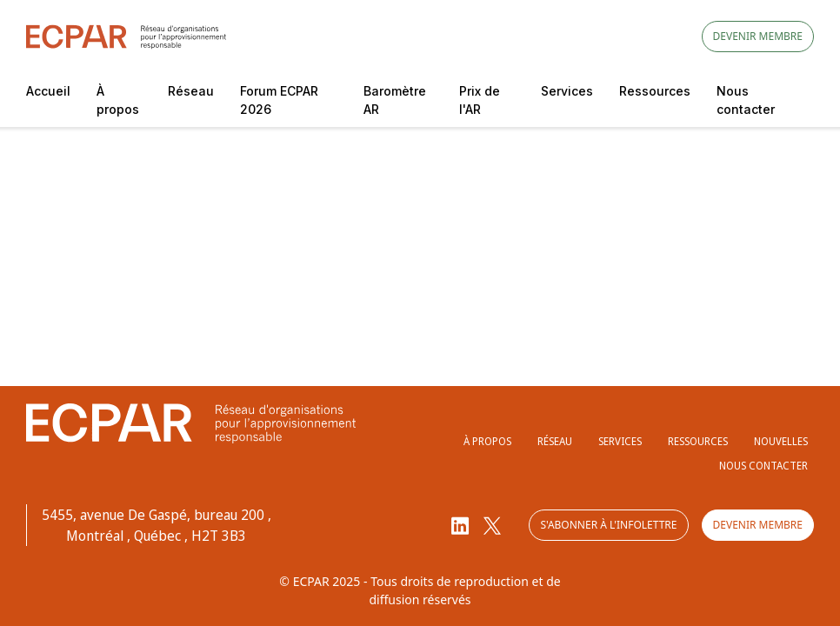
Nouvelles (781, 441)
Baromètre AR (395, 100)
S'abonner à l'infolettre (608, 525)
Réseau (191, 91)
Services (567, 91)
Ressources (655, 91)
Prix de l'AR (480, 100)
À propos (118, 100)
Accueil (48, 91)
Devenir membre (758, 36)
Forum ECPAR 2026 (279, 100)
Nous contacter (746, 100)
